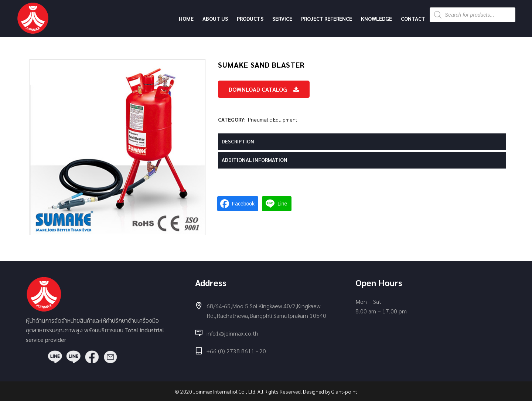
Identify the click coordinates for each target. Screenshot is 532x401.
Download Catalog (264, 89)
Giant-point (344, 391)
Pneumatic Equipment (273, 119)
